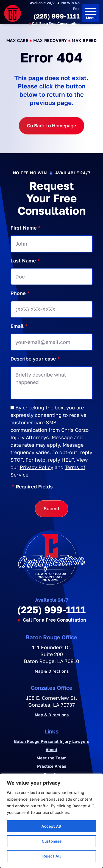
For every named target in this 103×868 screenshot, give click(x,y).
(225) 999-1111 (57, 16)
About (51, 749)
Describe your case (35, 359)
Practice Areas (52, 766)
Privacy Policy (37, 467)
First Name (25, 228)
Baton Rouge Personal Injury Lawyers (52, 741)
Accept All (51, 826)
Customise (52, 841)
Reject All (52, 856)
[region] (51, 821)
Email (19, 326)
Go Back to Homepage (51, 126)
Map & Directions (52, 671)
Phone (20, 293)
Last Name (25, 261)
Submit (52, 508)
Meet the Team (51, 758)
